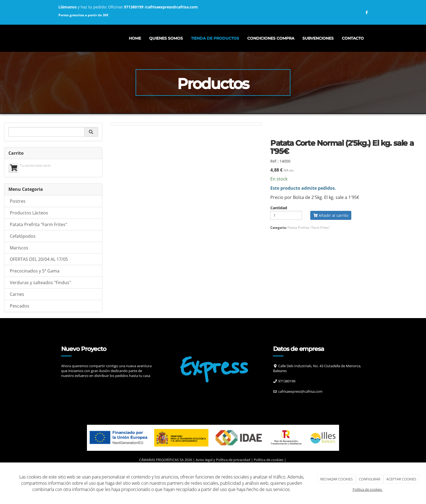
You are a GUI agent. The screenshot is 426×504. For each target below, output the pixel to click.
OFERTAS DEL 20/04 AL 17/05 (39, 285)
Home (135, 38)
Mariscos (19, 274)
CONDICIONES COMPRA (271, 38)
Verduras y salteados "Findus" (40, 309)
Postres (18, 227)
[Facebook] (279, 428)
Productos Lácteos (29, 239)
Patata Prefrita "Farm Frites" (38, 251)
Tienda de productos (215, 38)
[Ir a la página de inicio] (53, 38)
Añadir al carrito (331, 241)
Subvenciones (318, 38)
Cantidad (279, 234)
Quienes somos (166, 38)
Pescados (20, 332)
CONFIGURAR (370, 479)
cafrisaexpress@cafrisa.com (172, 7)
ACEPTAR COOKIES (401, 479)
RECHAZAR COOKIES (336, 479)
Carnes (17, 320)
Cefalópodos (23, 262)
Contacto (353, 38)
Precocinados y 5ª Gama (35, 297)
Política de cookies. (368, 489)
